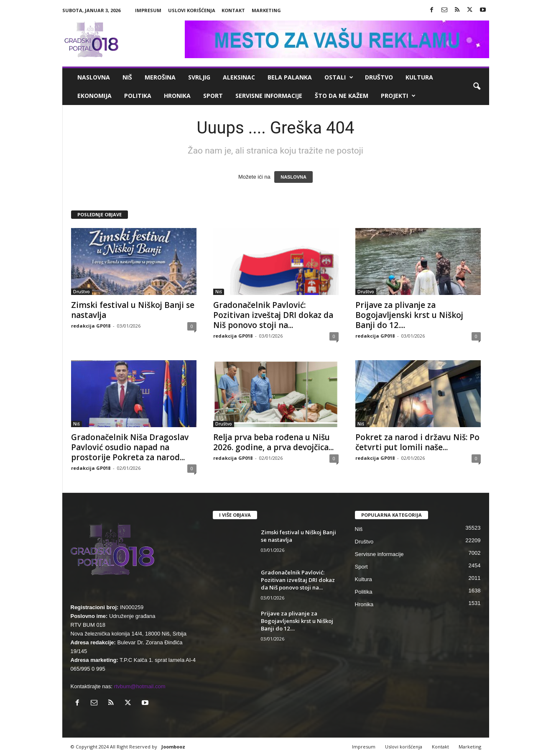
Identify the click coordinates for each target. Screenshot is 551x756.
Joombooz (173, 747)
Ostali (339, 77)
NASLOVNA (293, 177)
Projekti (398, 96)
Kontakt (233, 10)
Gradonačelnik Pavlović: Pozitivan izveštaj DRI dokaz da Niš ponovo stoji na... (273, 315)
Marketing (266, 10)
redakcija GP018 (91, 326)
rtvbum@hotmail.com (140, 686)
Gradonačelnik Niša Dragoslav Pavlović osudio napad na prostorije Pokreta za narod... (130, 447)
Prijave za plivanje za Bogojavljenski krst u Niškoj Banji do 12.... (409, 315)
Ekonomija (94, 96)
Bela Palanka (290, 77)
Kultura (419, 77)
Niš (127, 77)
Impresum (148, 10)
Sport (213, 96)
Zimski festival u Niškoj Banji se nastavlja (133, 310)
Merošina (160, 77)
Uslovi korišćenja (192, 10)
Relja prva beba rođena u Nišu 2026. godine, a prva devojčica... (273, 442)
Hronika (177, 96)
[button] (477, 87)
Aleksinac (239, 77)
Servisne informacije (269, 96)
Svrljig (199, 77)
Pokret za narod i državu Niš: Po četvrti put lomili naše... (417, 442)
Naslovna (94, 77)
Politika (138, 96)
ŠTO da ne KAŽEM (342, 96)
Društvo (379, 77)
